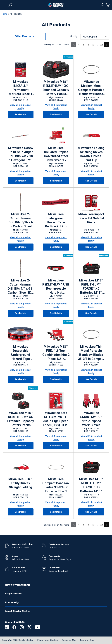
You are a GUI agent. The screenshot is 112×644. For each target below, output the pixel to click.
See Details (21, 114)
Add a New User (20, 559)
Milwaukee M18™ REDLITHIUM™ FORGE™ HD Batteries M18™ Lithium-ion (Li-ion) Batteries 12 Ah (91, 485)
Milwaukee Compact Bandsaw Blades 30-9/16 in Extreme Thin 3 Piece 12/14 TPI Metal (56, 485)
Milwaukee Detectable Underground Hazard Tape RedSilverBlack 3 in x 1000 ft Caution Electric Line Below (21, 353)
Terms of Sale (87, 640)
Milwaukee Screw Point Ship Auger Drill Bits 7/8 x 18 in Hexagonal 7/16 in (21, 154)
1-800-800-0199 (21, 547)
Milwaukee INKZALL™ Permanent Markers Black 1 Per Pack (21, 88)
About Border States (18, 611)
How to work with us (18, 585)
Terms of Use (69, 640)
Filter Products (24, 36)
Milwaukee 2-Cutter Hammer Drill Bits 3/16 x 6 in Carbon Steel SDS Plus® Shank (21, 220)
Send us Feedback (58, 571)
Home (5, 14)
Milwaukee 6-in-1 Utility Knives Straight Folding (21, 483)
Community (12, 602)
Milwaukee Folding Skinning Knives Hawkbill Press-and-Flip (91, 154)
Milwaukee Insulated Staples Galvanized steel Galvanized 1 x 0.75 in (56, 154)
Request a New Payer (60, 559)
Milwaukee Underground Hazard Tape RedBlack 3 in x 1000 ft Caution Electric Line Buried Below (56, 220)
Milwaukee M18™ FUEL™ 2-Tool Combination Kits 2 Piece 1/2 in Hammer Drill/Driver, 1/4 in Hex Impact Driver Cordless (56, 353)
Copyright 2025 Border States (18, 640)
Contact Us (55, 547)
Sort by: (74, 36)
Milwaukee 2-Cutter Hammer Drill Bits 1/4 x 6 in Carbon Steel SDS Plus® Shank (21, 287)
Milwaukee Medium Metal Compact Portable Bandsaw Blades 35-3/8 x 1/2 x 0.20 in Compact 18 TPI (91, 88)
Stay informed (14, 593)
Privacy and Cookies (48, 640)
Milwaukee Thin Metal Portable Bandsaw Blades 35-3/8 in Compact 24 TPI (91, 353)
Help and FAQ (19, 571)
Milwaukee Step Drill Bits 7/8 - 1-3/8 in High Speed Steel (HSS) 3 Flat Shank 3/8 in (56, 419)
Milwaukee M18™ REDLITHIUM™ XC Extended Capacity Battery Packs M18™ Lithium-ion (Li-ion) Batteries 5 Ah (56, 88)
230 (102, 45)
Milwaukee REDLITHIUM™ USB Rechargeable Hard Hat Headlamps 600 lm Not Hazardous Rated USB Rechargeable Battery (56, 287)
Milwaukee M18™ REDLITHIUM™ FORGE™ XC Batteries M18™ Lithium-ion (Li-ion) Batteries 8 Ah (91, 287)
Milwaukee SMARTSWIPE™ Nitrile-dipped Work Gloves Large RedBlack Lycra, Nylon (91, 419)
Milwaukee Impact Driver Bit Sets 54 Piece (91, 218)
